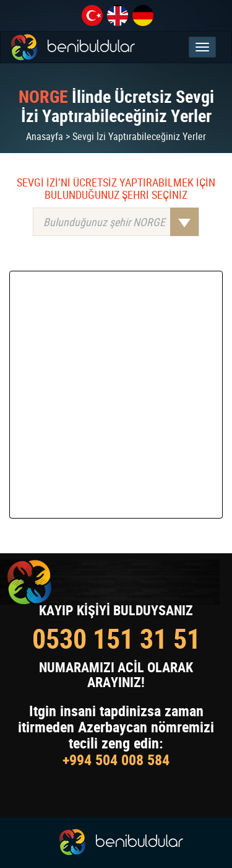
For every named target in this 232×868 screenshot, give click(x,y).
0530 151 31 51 (116, 638)
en (118, 15)
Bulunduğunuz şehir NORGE (121, 222)
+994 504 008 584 (116, 760)
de (143, 15)
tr (92, 15)
